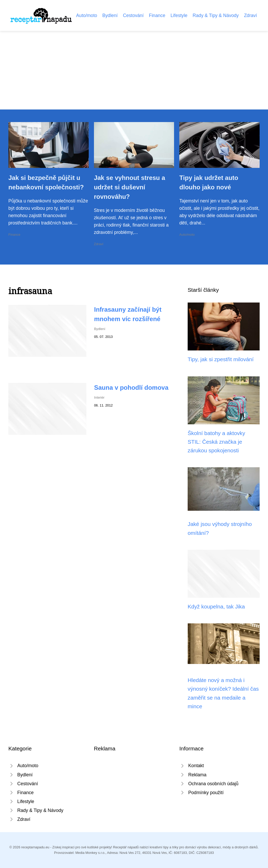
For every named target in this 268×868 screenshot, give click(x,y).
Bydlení (110, 15)
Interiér (99, 397)
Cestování (133, 15)
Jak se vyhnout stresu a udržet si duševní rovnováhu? (130, 187)
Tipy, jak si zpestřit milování (221, 359)
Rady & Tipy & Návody (216, 15)
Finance (157, 15)
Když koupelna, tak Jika (216, 606)
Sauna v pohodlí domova (131, 388)
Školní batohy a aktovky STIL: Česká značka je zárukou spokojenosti (216, 442)
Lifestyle (179, 15)
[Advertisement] (134, 70)
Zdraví (250, 15)
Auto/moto (87, 15)
